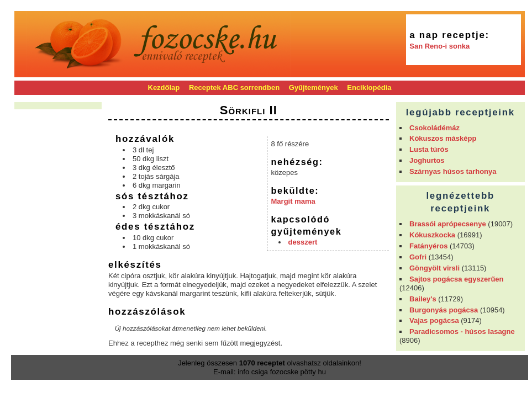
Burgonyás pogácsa (444, 310)
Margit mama (293, 201)
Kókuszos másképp (443, 138)
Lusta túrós (429, 149)
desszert (303, 242)
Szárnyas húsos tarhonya (453, 171)
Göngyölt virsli (434, 268)
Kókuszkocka (432, 235)
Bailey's (423, 299)
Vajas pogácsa (434, 320)
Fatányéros (428, 246)
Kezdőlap (164, 87)
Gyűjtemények (314, 87)
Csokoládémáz (434, 128)
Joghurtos (427, 160)
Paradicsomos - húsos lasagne (462, 331)
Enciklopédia (369, 87)
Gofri (418, 257)
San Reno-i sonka (439, 46)
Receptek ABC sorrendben (234, 87)
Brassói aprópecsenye (448, 224)
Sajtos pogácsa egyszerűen (457, 279)
